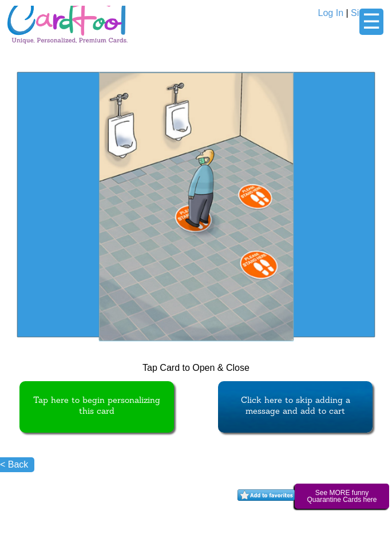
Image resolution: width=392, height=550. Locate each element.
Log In (331, 13)
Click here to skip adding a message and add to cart (296, 406)
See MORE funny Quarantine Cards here (342, 496)
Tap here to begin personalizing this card (97, 406)
